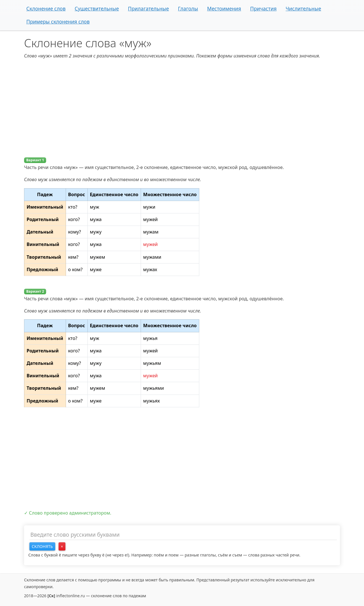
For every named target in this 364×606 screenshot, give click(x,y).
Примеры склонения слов (58, 22)
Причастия (264, 8)
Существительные (97, 8)
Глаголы (188, 8)
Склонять (42, 546)
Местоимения (224, 8)
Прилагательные (148, 8)
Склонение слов (46, 8)
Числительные (303, 8)
